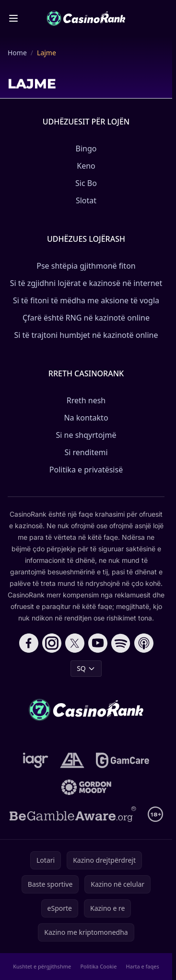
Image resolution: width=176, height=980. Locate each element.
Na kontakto (86, 418)
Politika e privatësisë (86, 470)
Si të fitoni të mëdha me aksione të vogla (86, 300)
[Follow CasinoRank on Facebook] (29, 643)
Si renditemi (86, 452)
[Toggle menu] (13, 18)
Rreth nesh (86, 400)
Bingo (86, 149)
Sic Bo (86, 183)
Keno (86, 166)
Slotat (86, 200)
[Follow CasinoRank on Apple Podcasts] (144, 643)
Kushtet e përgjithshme (42, 966)
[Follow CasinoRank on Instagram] (52, 643)
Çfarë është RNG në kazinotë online (86, 318)
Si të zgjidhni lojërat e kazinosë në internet (86, 283)
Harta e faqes (143, 966)
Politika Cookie (98, 966)
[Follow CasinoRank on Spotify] (121, 643)
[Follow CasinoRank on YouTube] (98, 643)
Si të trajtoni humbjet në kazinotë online (86, 335)
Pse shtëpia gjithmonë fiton (86, 266)
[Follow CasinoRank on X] (75, 643)
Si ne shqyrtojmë (86, 435)
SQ (86, 668)
